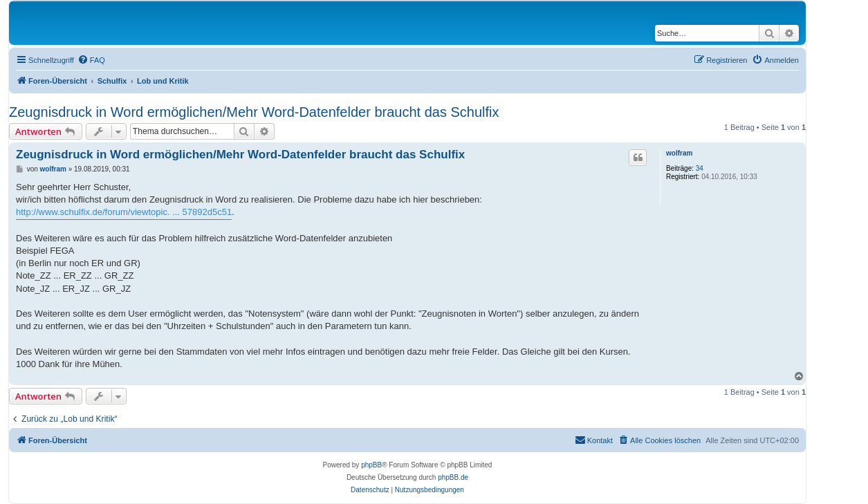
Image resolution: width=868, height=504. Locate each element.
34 (700, 168)
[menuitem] (91, 60)
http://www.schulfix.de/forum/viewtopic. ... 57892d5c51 (124, 212)
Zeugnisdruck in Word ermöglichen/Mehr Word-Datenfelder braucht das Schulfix (254, 112)
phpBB (371, 465)
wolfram (679, 153)
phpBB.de (453, 477)
